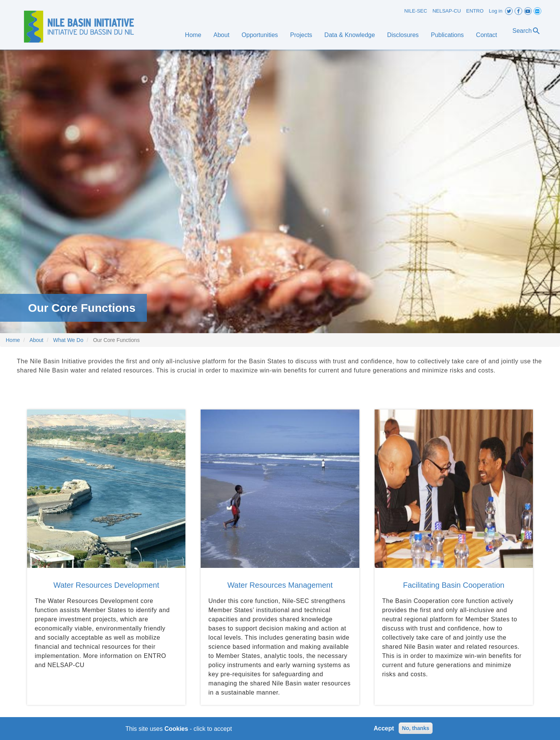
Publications (447, 35)
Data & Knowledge (350, 35)
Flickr (537, 11)
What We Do (68, 340)
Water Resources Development (106, 585)
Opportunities (260, 35)
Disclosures (403, 35)
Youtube (528, 11)
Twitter (509, 11)
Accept (384, 730)
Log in (496, 11)
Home (193, 35)
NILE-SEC (416, 11)
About (222, 35)
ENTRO (475, 11)
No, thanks (416, 730)
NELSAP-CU (447, 11)
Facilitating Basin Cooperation (454, 585)
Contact (487, 35)
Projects (301, 35)
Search (527, 31)
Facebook (518, 11)
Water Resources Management (280, 585)
